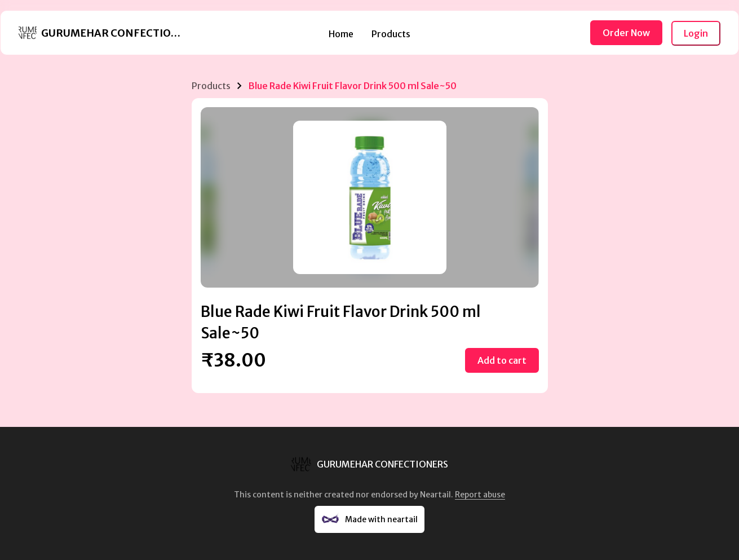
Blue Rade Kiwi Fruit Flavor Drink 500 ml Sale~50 (353, 86)
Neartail (435, 495)
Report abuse (480, 495)
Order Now (626, 33)
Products (391, 34)
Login (696, 33)
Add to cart (502, 360)
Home (341, 34)
